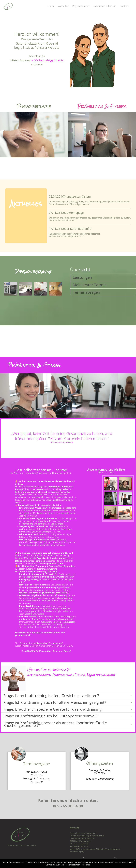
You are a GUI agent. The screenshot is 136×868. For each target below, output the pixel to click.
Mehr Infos (85, 865)
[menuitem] (51, 6)
